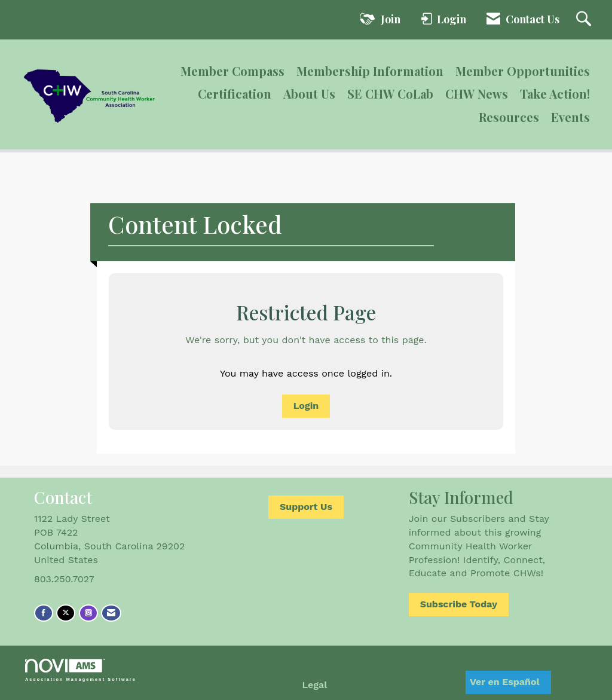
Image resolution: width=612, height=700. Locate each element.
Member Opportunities (523, 71)
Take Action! (555, 94)
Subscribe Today (459, 604)
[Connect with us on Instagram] (88, 613)
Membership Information (370, 71)
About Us (309, 94)
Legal (315, 685)
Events (570, 117)
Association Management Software (81, 670)
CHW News (477, 94)
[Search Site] (585, 20)
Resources (509, 117)
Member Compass (232, 71)
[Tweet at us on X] (66, 613)
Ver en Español (505, 682)
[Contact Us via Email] (111, 613)
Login (306, 406)
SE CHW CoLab (390, 94)
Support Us (306, 507)
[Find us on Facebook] (44, 613)
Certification (235, 94)
